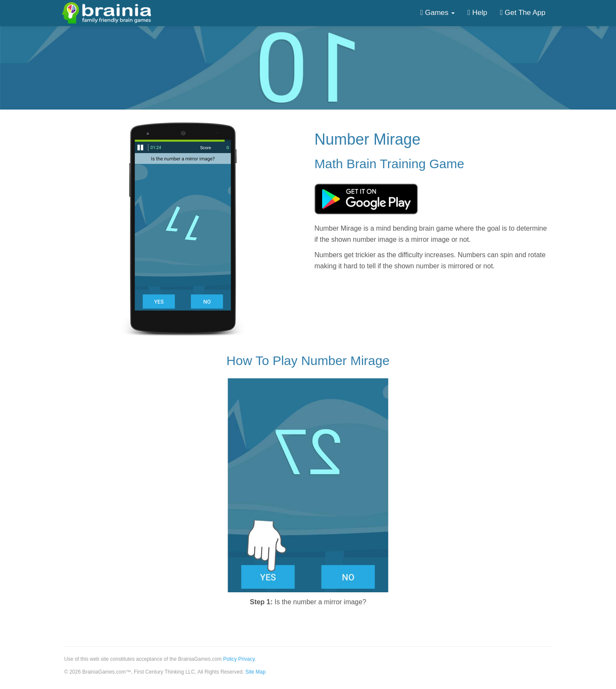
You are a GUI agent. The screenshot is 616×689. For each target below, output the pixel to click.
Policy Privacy (239, 659)
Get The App (523, 13)
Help (477, 13)
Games (438, 13)
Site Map (255, 672)
